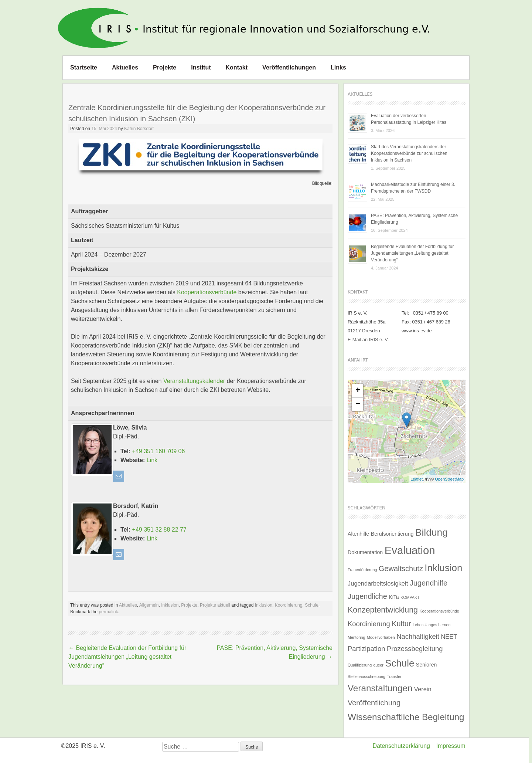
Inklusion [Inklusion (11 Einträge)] (443, 568)
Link (152, 460)
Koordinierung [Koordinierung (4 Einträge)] (369, 624)
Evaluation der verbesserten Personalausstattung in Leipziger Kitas (409, 119)
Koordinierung (289, 605)
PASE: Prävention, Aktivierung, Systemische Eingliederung (414, 219)
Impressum (451, 746)
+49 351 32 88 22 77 (159, 530)
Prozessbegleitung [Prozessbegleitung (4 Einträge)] (415, 649)
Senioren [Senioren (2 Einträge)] (427, 665)
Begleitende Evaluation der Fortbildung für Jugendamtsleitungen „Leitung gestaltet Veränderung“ (127, 657)
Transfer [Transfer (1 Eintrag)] (394, 676)
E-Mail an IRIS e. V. (368, 340)
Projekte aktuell (215, 605)
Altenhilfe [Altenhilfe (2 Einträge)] (358, 534)
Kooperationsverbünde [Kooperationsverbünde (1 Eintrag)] (439, 611)
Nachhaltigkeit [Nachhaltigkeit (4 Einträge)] (418, 636)
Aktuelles (125, 67)
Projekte (165, 67)
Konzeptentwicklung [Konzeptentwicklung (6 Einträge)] (383, 610)
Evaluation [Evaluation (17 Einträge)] (410, 550)
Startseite (84, 67)
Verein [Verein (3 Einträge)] (423, 689)
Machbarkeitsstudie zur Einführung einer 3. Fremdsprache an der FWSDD (413, 188)
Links (338, 67)
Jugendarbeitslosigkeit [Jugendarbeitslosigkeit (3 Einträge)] (378, 583)
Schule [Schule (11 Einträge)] (400, 663)
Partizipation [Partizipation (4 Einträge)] (366, 649)
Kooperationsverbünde (207, 292)
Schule (312, 605)
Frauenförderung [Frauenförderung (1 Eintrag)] (362, 570)
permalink (108, 612)
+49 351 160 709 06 (159, 451)
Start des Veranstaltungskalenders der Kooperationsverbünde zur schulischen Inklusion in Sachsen (409, 153)
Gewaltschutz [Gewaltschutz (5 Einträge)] (401, 569)
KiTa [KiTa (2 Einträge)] (394, 597)
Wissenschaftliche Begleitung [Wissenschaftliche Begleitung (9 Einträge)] (406, 717)
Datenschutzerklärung (401, 746)
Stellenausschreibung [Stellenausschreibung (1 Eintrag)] (366, 676)
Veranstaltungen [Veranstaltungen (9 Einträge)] (380, 688)
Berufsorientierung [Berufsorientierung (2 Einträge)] (392, 534)
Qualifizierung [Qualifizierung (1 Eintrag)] (360, 665)
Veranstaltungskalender (194, 381)
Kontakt (237, 67)
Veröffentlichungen (289, 67)
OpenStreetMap (449, 479)
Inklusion (170, 605)
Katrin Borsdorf (139, 129)
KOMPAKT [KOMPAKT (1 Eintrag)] (410, 597)
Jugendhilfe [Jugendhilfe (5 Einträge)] (429, 583)
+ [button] (358, 391)
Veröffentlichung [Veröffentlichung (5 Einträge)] (374, 703)
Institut (201, 67)
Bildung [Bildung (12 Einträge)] (432, 532)
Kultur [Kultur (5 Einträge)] (401, 624)
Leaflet (417, 479)
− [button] (358, 404)
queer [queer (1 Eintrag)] (378, 665)
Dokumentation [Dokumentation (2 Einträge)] (365, 552)
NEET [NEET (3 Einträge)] (449, 637)
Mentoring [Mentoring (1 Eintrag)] (356, 637)
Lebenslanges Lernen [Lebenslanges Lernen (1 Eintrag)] (432, 625)
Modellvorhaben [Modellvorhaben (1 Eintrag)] (381, 637)
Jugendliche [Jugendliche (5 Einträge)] (367, 596)
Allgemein (149, 605)
